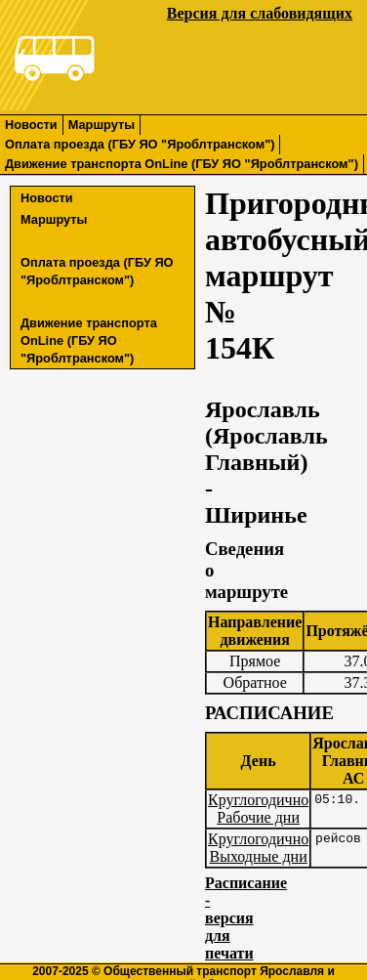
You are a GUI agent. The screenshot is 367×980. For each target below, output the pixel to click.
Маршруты (102, 125)
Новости (31, 125)
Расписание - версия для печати (246, 918)
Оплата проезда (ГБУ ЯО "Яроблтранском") (140, 144)
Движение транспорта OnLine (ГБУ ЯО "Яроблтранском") (182, 164)
